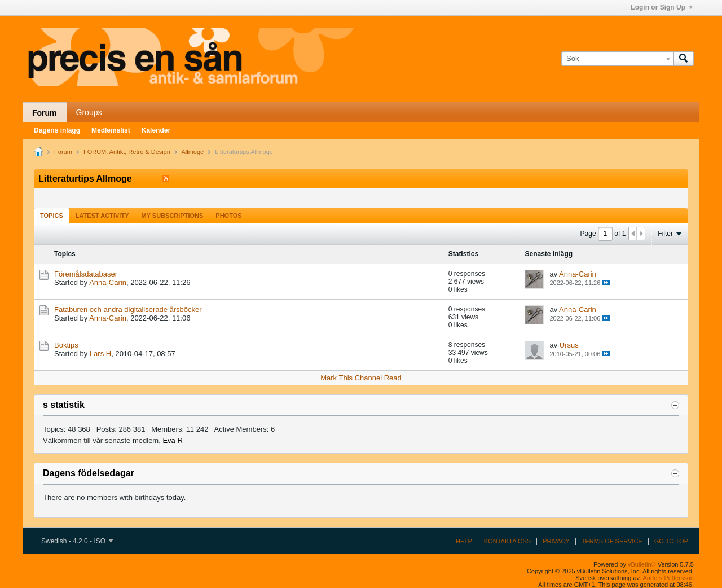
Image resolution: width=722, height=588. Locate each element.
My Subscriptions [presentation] (173, 216)
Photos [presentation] (228, 216)
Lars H (100, 354)
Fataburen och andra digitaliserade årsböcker (128, 310)
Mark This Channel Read (361, 378)
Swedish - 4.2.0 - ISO (77, 541)
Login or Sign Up (662, 7)
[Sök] (617, 59)
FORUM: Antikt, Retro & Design (127, 152)
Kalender (156, 130)
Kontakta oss (507, 541)
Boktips (66, 345)
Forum (45, 113)
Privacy (556, 541)
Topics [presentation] (52, 216)
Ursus (569, 345)
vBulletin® (642, 564)
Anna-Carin (108, 282)
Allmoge (192, 152)
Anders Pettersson (669, 578)
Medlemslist (111, 130)
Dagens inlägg (57, 130)
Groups (89, 112)
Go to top (671, 541)
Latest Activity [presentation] (102, 216)
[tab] (52, 215)
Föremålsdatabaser (86, 274)
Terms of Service (612, 541)
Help (464, 541)
